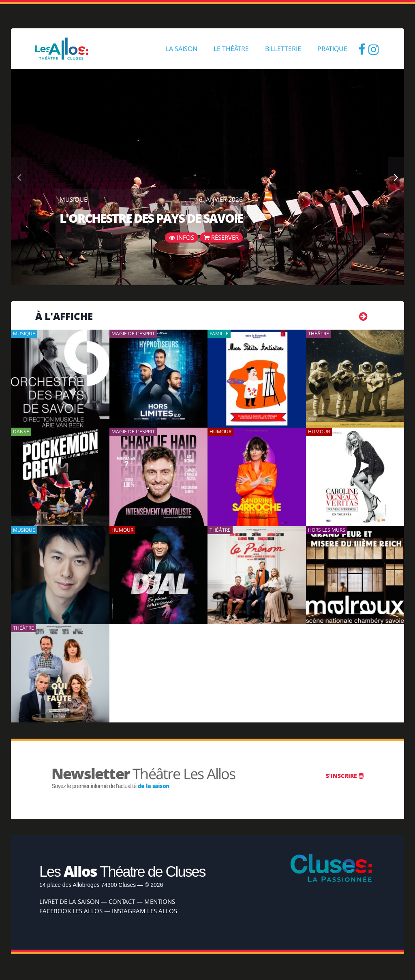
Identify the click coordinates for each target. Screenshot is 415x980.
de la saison (154, 786)
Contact (122, 901)
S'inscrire (345, 776)
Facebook (362, 49)
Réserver (221, 237)
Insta (374, 49)
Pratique (332, 49)
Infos (182, 237)
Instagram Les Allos (144, 911)
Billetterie (283, 49)
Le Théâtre (231, 49)
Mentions (160, 901)
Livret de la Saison (69, 901)
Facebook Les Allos (71, 911)
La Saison (182, 49)
